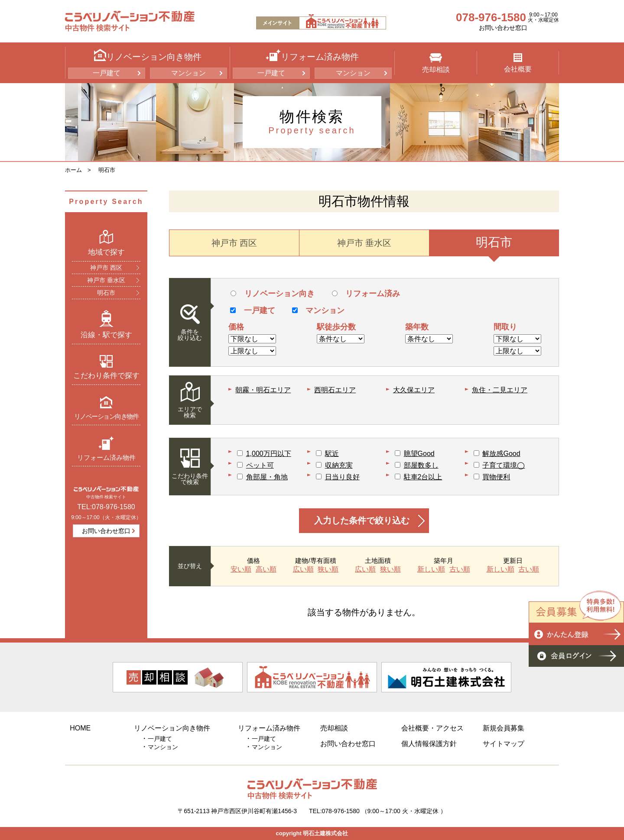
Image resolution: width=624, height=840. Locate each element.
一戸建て (107, 73)
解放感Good (501, 454)
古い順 (460, 569)
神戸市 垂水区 (106, 280)
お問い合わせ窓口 (503, 28)
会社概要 (518, 63)
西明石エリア (335, 390)
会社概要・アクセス (432, 728)
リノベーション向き (272, 294)
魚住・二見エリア (500, 390)
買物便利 (496, 477)
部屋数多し (421, 465)
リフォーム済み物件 (106, 448)
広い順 (303, 569)
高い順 (266, 569)
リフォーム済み (366, 294)
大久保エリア (414, 390)
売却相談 (436, 63)
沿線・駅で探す (106, 324)
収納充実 (339, 465)
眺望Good (419, 454)
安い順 (241, 569)
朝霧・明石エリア (263, 390)
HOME (80, 728)
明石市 (107, 170)
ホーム (73, 170)
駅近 (332, 454)
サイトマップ (504, 744)
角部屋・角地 (267, 477)
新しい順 (431, 569)
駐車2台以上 (423, 477)
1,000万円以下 (269, 454)
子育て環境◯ (504, 465)
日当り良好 (342, 477)
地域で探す (106, 243)
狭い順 (328, 569)
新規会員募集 (504, 728)
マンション (188, 73)
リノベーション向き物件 (106, 408)
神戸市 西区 (106, 268)
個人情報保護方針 (429, 744)
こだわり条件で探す (106, 367)
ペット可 (260, 465)
